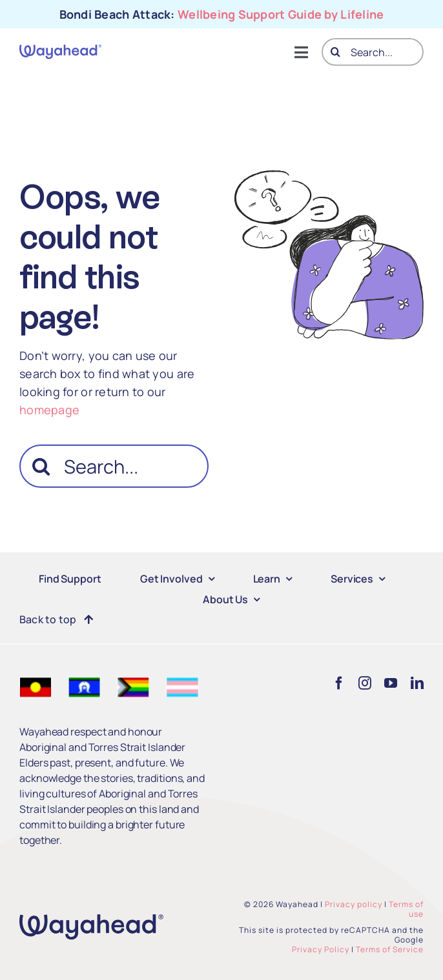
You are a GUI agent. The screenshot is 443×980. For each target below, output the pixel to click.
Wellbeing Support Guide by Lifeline (281, 14)
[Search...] (373, 52)
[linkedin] (417, 683)
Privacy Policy (321, 949)
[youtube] (391, 683)
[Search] (335, 52)
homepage (49, 410)
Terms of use (406, 909)
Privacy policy (354, 904)
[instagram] (365, 683)
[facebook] (339, 683)
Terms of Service (390, 949)
